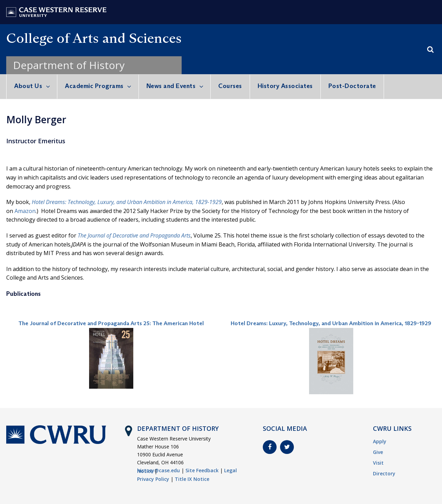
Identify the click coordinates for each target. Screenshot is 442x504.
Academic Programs (94, 86)
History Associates (285, 86)
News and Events (171, 86)
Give (378, 452)
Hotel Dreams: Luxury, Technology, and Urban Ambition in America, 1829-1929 (331, 323)
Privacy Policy (153, 479)
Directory (384, 473)
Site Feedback (202, 470)
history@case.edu (158, 470)
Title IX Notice (192, 479)
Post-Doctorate (352, 86)
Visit (378, 463)
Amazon (25, 211)
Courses (230, 86)
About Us (28, 86)
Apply (380, 441)
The (83, 235)
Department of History (69, 65)
